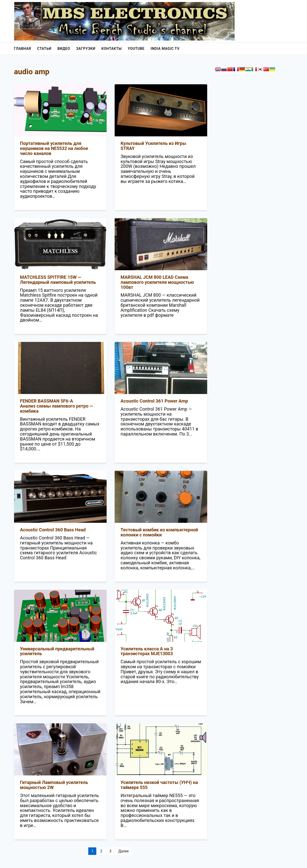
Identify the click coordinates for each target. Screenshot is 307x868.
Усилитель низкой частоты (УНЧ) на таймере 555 (159, 785)
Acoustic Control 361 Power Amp (154, 401)
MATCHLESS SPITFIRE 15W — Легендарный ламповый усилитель (58, 280)
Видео (64, 49)
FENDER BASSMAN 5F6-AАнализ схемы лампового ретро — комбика (57, 406)
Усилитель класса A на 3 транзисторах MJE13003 (147, 651)
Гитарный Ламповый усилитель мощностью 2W (54, 785)
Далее (124, 851)
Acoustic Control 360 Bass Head (53, 530)
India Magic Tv (165, 49)
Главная (23, 49)
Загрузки (86, 49)
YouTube (136, 49)
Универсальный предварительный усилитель (57, 651)
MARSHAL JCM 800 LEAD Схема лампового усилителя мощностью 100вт (157, 282)
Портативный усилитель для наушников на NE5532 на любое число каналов (54, 148)
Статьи (44, 49)
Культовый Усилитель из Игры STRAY (154, 146)
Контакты (112, 49)
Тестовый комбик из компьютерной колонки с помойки (159, 532)
